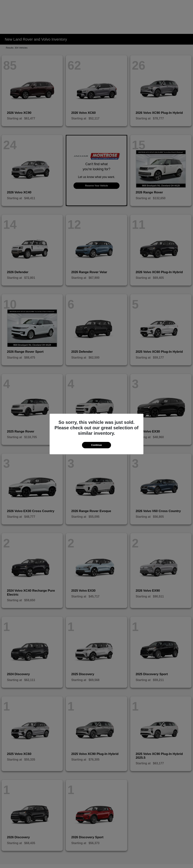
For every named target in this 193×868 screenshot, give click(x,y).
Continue (96, 445)
